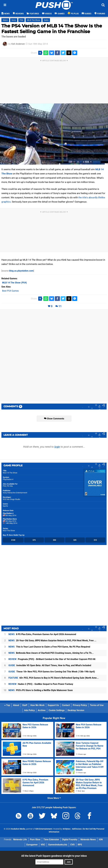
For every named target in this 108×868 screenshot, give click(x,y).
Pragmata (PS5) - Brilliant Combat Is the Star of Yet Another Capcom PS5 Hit (52, 659)
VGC (43, 845)
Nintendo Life (20, 840)
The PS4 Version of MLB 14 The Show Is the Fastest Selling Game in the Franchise (52, 29)
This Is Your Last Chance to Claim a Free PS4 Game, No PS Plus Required (49, 647)
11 (60, 306)
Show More (54, 798)
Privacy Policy (80, 705)
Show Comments (54, 419)
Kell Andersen (18, 44)
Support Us (53, 705)
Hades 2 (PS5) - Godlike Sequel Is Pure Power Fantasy (41, 684)
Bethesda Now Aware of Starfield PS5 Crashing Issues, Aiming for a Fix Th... (51, 653)
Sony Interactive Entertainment (15, 493)
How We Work (37, 705)
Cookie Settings (57, 710)
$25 (75, 540)
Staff (25, 705)
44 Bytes (66, 829)
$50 (54, 540)
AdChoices (77, 829)
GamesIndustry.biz (58, 845)
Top (7, 705)
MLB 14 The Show (10, 473)
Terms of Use (97, 705)
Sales (46, 20)
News (5, 20)
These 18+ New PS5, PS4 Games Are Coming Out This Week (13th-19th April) (52, 672)
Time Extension (51, 840)
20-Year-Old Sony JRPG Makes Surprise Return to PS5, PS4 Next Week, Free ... (52, 641)
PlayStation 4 (8, 479)
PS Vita (10, 486)
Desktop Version (76, 710)
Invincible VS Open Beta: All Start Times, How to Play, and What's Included (50, 665)
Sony (14, 20)
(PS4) (14, 283)
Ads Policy (29, 710)
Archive (42, 710)
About (16, 705)
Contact (66, 705)
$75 (34, 540)
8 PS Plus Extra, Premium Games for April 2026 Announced (42, 634)
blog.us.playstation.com (21, 271)
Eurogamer (32, 845)
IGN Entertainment (44, 829)
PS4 (21, 20)
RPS (80, 845)
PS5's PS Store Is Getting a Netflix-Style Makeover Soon (41, 690)
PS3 (4, 486)
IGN (101, 840)
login (57, 447)
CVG (72, 845)
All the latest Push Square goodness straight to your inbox (54, 856)
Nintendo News (88, 840)
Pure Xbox (35, 840)
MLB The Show (34, 20)
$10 (95, 540)
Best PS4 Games (10, 291)
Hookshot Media (18, 829)
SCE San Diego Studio (11, 499)
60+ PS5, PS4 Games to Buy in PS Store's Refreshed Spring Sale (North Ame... (54, 678)
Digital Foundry (70, 840)
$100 (13, 540)
